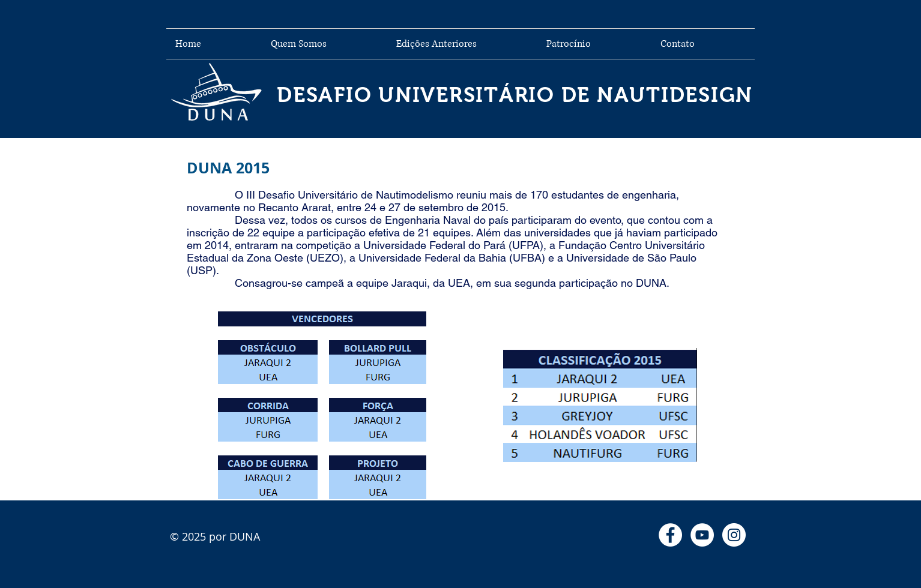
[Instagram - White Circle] (734, 535)
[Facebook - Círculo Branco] (670, 535)
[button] (462, 44)
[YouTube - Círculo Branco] (702, 535)
